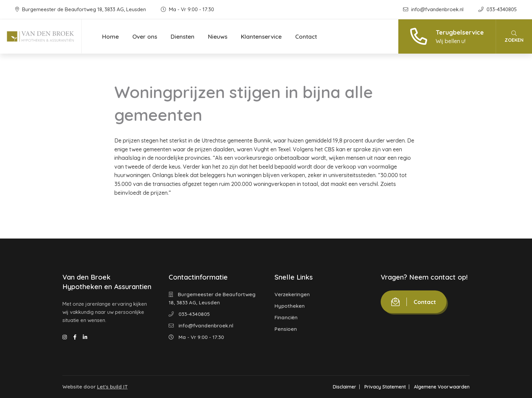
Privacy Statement (385, 387)
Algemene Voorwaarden (442, 387)
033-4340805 (498, 9)
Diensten (183, 36)
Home (110, 36)
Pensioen (286, 329)
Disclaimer (345, 387)
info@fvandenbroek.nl (434, 9)
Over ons (145, 36)
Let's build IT (112, 387)
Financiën (286, 317)
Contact (306, 36)
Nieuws (218, 36)
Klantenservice (261, 36)
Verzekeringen (292, 294)
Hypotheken (290, 306)
